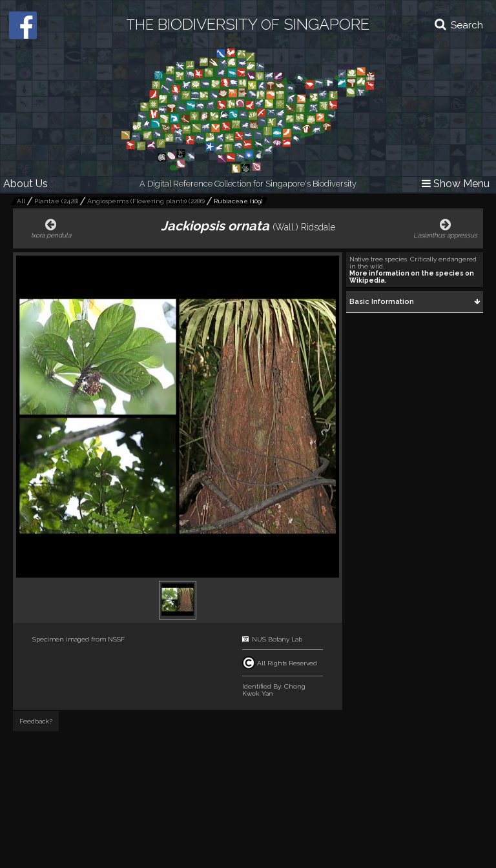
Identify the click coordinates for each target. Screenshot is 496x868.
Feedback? (36, 721)
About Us (26, 184)
